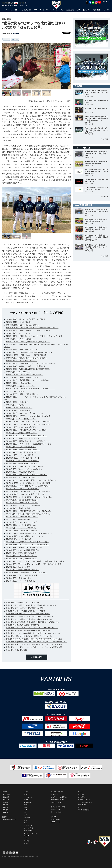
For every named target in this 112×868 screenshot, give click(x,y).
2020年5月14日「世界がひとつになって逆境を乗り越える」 (29, 416)
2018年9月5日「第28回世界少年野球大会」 (23, 461)
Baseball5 (27, 818)
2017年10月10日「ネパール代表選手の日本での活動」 (27, 494)
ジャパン (27, 794)
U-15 (26, 810)
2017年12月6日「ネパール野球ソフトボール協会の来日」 (28, 486)
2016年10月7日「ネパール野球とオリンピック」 (25, 536)
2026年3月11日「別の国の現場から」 (20, 322)
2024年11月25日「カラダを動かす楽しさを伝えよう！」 (28, 342)
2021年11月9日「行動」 (15, 391)
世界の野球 (38, 657)
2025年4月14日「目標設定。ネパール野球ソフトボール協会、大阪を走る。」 (36, 336)
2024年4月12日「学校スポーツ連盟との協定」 (24, 350)
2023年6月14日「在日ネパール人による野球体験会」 (26, 366)
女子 (26, 815)
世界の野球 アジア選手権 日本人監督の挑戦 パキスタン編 (29, 619)
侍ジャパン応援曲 (56, 812)
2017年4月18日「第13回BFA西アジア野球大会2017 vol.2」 (29, 511)
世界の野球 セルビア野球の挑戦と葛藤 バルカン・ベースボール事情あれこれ (36, 644)
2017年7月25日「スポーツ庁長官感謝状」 (22, 503)
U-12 (26, 813)
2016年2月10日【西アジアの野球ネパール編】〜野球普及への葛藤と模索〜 (35, 561)
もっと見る (104, 139)
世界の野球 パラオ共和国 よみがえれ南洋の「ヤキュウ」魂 (29, 636)
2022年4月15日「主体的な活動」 (19, 383)
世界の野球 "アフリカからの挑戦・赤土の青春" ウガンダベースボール (33, 633)
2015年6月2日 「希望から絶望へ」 (19, 578)
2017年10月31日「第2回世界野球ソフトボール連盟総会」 (28, 492)
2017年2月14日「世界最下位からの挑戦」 (22, 517)
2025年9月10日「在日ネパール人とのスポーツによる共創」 (29, 330)
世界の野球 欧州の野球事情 (16, 650)
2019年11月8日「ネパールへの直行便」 (21, 427)
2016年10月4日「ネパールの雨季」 (19, 539)
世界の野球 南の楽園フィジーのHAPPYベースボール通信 (28, 630)
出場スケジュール (56, 802)
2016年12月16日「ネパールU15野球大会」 (22, 531)
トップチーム (7, 794)
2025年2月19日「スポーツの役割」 (19, 339)
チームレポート (29, 828)
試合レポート (28, 825)
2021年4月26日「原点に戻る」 (18, 402)
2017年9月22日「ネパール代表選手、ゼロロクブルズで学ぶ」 (30, 497)
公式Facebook (82, 805)
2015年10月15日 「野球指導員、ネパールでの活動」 (26, 573)
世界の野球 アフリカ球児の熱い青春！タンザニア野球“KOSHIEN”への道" (34, 639)
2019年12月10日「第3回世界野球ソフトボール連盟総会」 (28, 424)
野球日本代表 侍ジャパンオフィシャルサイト (15, 4)
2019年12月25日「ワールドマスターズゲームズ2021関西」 (29, 422)
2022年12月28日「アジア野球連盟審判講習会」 (24, 375)
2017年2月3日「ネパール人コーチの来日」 (22, 522)
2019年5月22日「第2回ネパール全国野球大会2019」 (26, 436)
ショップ (27, 843)
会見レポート (28, 831)
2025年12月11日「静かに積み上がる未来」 (23, 325)
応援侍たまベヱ (56, 810)
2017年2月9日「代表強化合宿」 (18, 519)
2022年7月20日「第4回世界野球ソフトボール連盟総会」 (28, 380)
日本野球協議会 (56, 819)
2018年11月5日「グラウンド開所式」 (20, 455)
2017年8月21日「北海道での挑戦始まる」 (22, 500)
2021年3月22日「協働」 (15, 405)
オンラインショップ (84, 800)
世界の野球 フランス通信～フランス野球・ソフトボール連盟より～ (32, 628)
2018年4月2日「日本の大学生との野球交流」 (23, 478)
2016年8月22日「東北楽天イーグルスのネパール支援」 (27, 542)
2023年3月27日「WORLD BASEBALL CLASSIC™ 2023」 (28, 369)
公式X (80, 807)
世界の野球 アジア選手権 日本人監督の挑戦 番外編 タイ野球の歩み (32, 622)
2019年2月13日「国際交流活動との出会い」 (23, 450)
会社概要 (54, 817)
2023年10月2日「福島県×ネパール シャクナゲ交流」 (26, 358)
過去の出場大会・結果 (9, 820)
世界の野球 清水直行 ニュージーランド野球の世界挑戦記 (28, 614)
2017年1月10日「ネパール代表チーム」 (21, 525)
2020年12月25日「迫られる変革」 (19, 408)
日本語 (104, 2)
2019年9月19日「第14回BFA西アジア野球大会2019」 (27, 430)
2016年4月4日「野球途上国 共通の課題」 (22, 553)
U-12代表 (5, 810)
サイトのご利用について (85, 802)
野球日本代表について (58, 800)
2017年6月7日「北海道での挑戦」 (19, 508)
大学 (26, 805)
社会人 (26, 800)
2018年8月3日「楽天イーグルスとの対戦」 (22, 464)
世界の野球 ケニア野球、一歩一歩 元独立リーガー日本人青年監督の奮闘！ (35, 647)
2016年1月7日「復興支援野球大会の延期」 (22, 570)
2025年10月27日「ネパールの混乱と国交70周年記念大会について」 (32, 328)
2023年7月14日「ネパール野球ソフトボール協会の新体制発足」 (31, 363)
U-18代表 (5, 805)
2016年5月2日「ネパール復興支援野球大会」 (23, 550)
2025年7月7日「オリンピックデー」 (20, 333)
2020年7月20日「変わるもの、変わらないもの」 (25, 413)
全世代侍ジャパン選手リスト (60, 797)
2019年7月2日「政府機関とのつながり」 (22, 433)
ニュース (27, 838)
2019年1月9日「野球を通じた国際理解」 (22, 452)
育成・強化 (81, 794)
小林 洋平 (15, 39)
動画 (26, 823)
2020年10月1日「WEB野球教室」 (19, 410)
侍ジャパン (54, 794)
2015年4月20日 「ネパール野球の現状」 (21, 581)
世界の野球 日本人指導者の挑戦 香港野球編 (23, 625)
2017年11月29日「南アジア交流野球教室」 (23, 489)
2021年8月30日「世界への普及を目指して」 (23, 394)
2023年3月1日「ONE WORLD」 (18, 372)
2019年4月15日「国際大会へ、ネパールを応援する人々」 (28, 441)
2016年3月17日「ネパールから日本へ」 (21, 556)
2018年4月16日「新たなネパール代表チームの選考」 (26, 475)
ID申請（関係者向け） (85, 810)
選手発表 (27, 841)
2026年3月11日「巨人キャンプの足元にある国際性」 (26, 319)
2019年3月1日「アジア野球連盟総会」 (21, 447)
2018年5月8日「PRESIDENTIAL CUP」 (21, 472)
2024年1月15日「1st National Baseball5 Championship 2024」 (30, 352)
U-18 (26, 807)
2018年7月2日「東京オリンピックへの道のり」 (24, 469)
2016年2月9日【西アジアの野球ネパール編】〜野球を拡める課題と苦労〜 (35, 564)
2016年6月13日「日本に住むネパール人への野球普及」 (27, 545)
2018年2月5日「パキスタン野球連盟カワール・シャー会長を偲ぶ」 (32, 480)
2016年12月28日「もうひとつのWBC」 (21, 528)
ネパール (6, 39)
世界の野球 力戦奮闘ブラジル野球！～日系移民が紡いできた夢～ (31, 605)
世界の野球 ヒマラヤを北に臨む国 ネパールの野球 (25, 611)
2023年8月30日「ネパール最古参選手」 (21, 361)
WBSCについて (56, 822)
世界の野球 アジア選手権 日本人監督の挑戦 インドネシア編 (30, 617)
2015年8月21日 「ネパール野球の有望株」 (22, 575)
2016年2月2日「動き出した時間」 (19, 567)
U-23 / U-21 (6, 800)
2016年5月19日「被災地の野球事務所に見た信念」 (26, 547)
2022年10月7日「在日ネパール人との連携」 (23, 377)
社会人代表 (6, 797)
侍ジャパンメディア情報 (58, 807)
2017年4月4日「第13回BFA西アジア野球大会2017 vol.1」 (28, 514)
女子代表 (5, 813)
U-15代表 (5, 807)
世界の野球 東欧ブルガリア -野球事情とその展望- (25, 608)
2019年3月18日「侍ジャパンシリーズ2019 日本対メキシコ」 (29, 444)
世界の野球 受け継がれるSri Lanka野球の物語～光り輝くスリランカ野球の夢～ (36, 642)
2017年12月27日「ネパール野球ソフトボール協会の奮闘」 (29, 483)
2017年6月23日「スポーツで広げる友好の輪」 (24, 505)
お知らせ (27, 836)
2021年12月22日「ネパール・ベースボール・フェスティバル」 (30, 389)
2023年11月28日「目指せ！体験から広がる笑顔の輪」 (27, 355)
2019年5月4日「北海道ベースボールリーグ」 (23, 438)
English (108, 2)
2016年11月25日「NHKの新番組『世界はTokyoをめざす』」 (29, 533)
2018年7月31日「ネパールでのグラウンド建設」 (25, 466)
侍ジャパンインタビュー (31, 833)
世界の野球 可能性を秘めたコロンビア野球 (22, 603)
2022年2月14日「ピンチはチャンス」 (20, 386)
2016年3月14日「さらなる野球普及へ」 (21, 559)
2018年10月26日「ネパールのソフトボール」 (23, 458)
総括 (26, 820)
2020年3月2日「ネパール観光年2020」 (21, 419)
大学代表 (5, 802)
